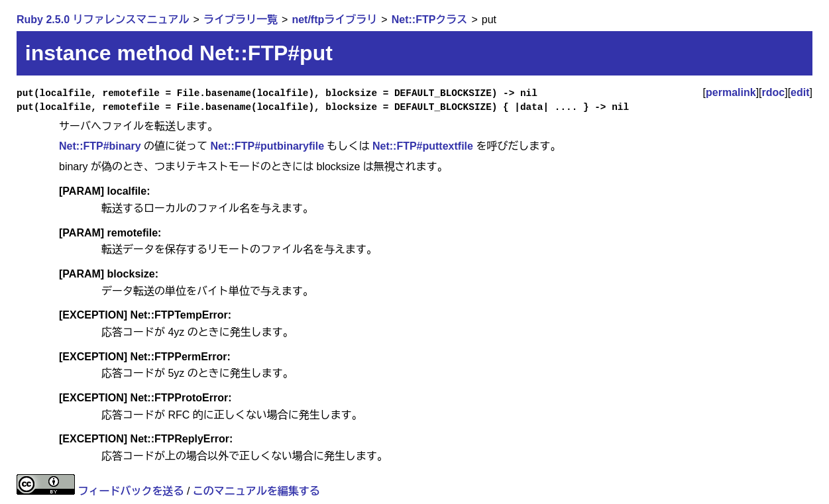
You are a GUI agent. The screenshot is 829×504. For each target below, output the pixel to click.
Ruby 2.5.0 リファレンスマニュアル (103, 20)
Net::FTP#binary (100, 146)
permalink (731, 92)
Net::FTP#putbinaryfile (267, 146)
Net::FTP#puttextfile (423, 146)
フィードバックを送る (131, 491)
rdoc (774, 92)
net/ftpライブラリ (334, 20)
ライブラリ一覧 (241, 20)
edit (800, 92)
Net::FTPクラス (430, 20)
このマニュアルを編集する (256, 491)
